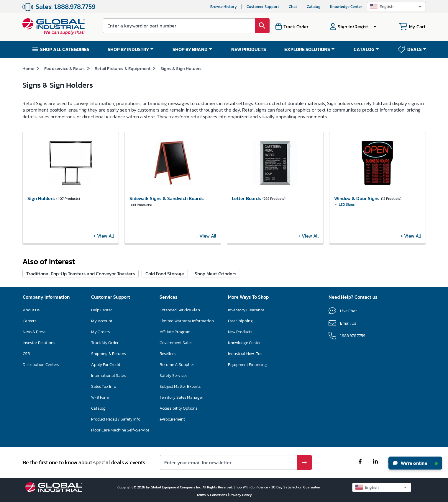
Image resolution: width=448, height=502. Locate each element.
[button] (396, 7)
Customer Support (263, 7)
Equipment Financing (247, 365)
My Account (102, 321)
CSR (26, 354)
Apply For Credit (106, 365)
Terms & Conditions (212, 495)
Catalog (314, 7)
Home (28, 68)
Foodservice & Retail (64, 68)
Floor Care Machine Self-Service (120, 430)
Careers (29, 321)
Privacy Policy (241, 495)
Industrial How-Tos (245, 354)
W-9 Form (100, 397)
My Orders (100, 332)
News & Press (34, 332)
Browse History (224, 7)
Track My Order (105, 343)
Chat (293, 7)
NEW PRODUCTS (249, 49)
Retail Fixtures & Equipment (123, 68)
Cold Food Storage (165, 274)
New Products (240, 332)
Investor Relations (39, 343)
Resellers (168, 354)
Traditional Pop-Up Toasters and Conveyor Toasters (81, 274)
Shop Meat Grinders (215, 274)
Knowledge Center (346, 7)
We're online (415, 463)
